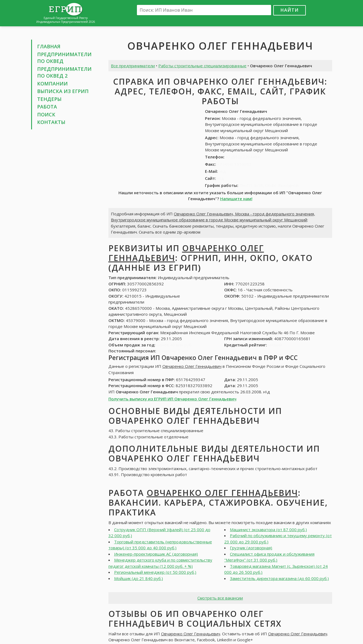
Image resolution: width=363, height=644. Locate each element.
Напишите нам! (236, 199)
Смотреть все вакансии (220, 598)
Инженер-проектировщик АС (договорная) (156, 554)
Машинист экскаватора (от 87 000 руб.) (268, 530)
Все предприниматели (133, 66)
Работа (47, 107)
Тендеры (49, 99)
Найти (290, 10)
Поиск (46, 114)
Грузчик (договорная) (251, 548)
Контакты (51, 122)
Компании (52, 84)
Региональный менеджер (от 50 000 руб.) (155, 572)
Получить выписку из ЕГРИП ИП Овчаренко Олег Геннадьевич (172, 399)
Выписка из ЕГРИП (63, 91)
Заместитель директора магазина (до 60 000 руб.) (279, 578)
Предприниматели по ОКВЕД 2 (64, 72)
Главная (49, 46)
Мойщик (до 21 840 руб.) (139, 578)
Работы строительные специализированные (202, 66)
